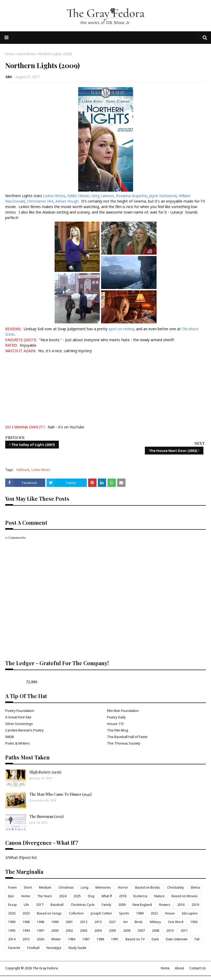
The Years (45, 896)
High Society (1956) (45, 772)
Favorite (14, 948)
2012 (84, 922)
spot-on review (121, 329)
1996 (26, 922)
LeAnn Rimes (26, 54)
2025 (77, 896)
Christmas (66, 887)
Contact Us (198, 968)
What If (107, 896)
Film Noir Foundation (123, 711)
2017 (40, 905)
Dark (155, 939)
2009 (122, 905)
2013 (98, 922)
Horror (123, 887)
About (179, 968)
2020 (12, 913)
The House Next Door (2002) (173, 451)
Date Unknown (177, 939)
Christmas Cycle (83, 905)
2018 (123, 896)
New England (142, 905)
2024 (63, 896)
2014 (12, 939)
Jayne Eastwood (163, 196)
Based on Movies (185, 896)
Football (33, 948)
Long (85, 887)
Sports (124, 913)
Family (106, 905)
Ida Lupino (190, 913)
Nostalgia (54, 948)
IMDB (10, 737)
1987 (86, 939)
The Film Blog (118, 730)
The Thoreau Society (124, 743)
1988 (100, 939)
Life (26, 905)
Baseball (57, 905)
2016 (181, 905)
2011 (184, 931)
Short (28, 887)
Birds (139, 922)
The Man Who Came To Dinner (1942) (60, 794)
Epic (11, 896)
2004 (98, 931)
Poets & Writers (18, 743)
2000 (55, 931)
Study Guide (77, 948)
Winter (56, 939)
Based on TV (135, 939)
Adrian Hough (67, 201)
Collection (76, 913)
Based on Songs (49, 913)
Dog (91, 896)
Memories (103, 887)
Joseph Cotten (101, 913)
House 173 (115, 724)
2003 (84, 931)
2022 (154, 913)
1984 (72, 939)
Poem (12, 887)
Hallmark (23, 470)
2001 (69, 922)
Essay (12, 905)
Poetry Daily (116, 717)
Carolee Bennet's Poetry (24, 730)
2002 (69, 931)
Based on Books (148, 887)
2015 (26, 939)
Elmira (195, 887)
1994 (26, 931)
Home (10, 54)
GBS (9, 77)
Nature (159, 896)
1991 (115, 939)
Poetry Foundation (20, 711)
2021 (112, 922)
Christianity (175, 887)
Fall (197, 939)
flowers (165, 905)
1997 (41, 931)
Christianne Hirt (40, 201)
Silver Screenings (19, 724)
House (170, 913)
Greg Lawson (102, 196)
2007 (141, 931)
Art (125, 922)
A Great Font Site (18, 717)
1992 (194, 922)
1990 (12, 922)
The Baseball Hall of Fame (127, 737)
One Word (176, 922)
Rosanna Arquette (131, 196)
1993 (12, 931)
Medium (45, 887)
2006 (127, 931)
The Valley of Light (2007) (33, 445)
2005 (112, 931)
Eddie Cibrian (78, 196)
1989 (140, 913)
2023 (26, 913)
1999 (55, 922)
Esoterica (140, 896)
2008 (156, 931)
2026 (41, 939)
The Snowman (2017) (46, 816)
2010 (170, 931)
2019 (195, 905)
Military (155, 922)
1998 (41, 922)
